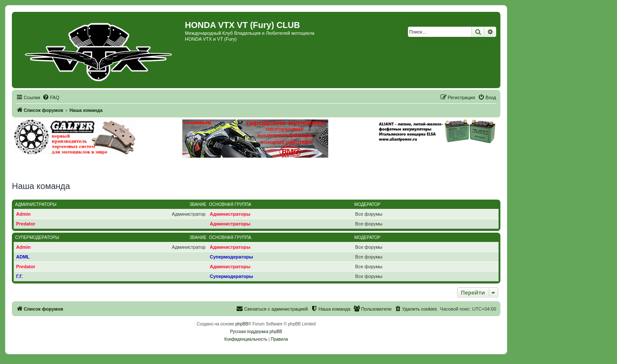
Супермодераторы (37, 238)
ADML (23, 257)
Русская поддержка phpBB (256, 332)
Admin (23, 214)
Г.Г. (20, 276)
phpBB (242, 324)
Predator (26, 224)
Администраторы (36, 204)
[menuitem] (51, 97)
